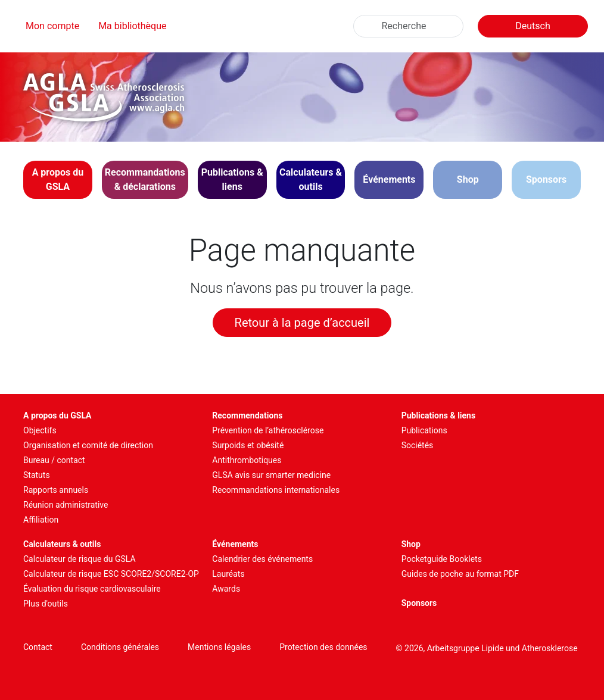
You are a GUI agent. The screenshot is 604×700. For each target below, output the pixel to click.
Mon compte (52, 26)
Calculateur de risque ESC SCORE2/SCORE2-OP (111, 574)
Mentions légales (219, 647)
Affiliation (41, 520)
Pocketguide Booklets (442, 559)
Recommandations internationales (276, 490)
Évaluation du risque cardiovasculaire (92, 589)
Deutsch (533, 26)
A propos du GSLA (57, 415)
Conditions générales (120, 647)
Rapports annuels (56, 490)
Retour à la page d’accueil (302, 323)
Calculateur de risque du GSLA (80, 559)
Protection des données (323, 647)
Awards (226, 589)
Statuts (37, 475)
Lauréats (228, 574)
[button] (58, 180)
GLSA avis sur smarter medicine (271, 475)
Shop (468, 179)
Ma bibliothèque (132, 26)
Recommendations (247, 415)
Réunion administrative (66, 505)
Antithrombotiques (247, 460)
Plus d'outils (46, 604)
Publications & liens (439, 415)
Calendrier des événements (262, 559)
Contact (38, 647)
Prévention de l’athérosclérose (268, 430)
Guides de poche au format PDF (460, 574)
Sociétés (418, 445)
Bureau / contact (54, 460)
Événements (235, 544)
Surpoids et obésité (248, 445)
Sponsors (546, 179)
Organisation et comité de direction (88, 445)
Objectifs (40, 430)
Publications (424, 430)
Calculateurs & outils (62, 544)
